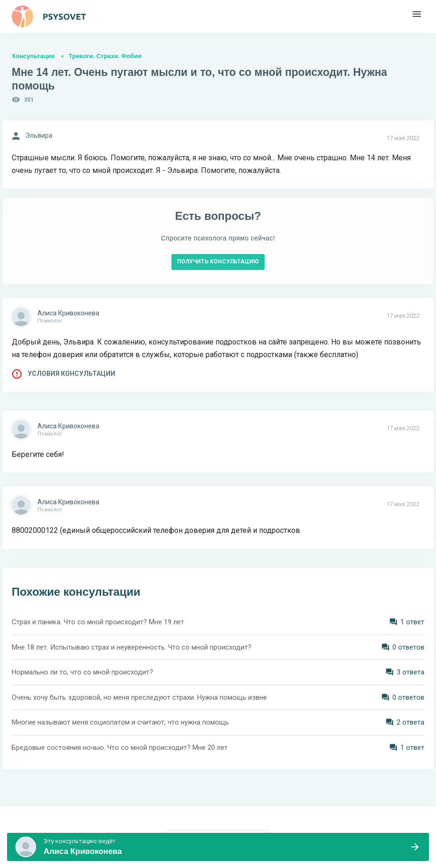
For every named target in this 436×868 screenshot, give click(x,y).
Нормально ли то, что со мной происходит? (82, 672)
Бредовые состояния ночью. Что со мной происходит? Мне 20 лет (120, 748)
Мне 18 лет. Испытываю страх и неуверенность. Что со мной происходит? (132, 647)
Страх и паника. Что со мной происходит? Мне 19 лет (98, 622)
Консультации (33, 56)
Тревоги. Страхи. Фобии (105, 56)
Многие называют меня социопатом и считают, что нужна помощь (120, 722)
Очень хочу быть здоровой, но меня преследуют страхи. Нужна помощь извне (139, 697)
